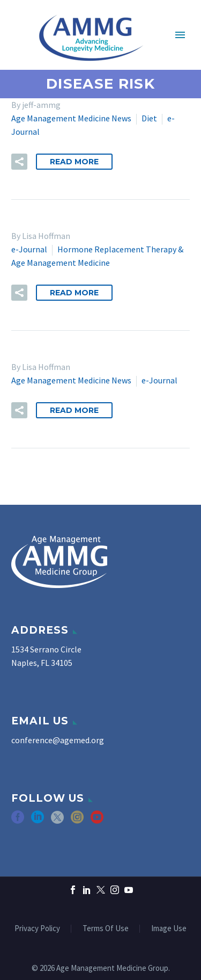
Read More (74, 162)
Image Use (169, 929)
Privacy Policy (37, 929)
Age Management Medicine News (71, 118)
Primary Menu (180, 35)
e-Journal (29, 249)
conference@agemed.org (58, 740)
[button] (19, 162)
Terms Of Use (106, 929)
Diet (149, 118)
